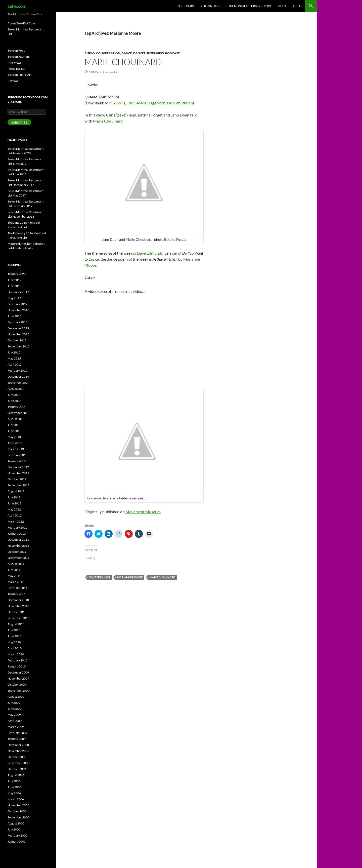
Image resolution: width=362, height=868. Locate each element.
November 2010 (18, 606)
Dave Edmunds (150, 253)
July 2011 (14, 570)
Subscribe (19, 122)
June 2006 (14, 787)
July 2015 (14, 352)
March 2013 (16, 449)
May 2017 (14, 298)
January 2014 (17, 407)
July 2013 (14, 425)
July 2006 (14, 781)
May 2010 (14, 642)
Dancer (140, 53)
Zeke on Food (16, 50)
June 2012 (14, 503)
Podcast (172, 53)
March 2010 (16, 654)
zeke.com (17, 6)
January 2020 (17, 274)
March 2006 (16, 799)
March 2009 (16, 727)
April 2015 (15, 364)
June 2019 (14, 280)
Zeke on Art (186, 6)
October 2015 (17, 340)
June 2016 (14, 316)
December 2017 (18, 292)
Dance (127, 53)
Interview (155, 53)
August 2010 (16, 624)
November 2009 (18, 678)
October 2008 (17, 757)
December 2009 (18, 672)
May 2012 (14, 509)
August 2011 (16, 564)
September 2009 (18, 691)
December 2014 (18, 377)
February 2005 (17, 835)
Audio (297, 6)
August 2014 (16, 389)
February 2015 (17, 370)
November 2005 (18, 805)
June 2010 (14, 636)
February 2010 (17, 660)
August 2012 (16, 491)
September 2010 (18, 618)
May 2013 (14, 437)
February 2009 (17, 733)
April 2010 (15, 648)
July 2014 (14, 395)
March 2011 (16, 582)
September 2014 (18, 383)
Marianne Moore (130, 577)
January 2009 (17, 739)
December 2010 (18, 600)
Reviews (13, 81)
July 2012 (14, 497)
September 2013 (18, 413)
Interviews (14, 63)
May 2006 (14, 793)
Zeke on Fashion (18, 56)
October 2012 (17, 479)
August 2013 (16, 419)
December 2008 (18, 745)
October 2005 (17, 811)
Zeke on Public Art (19, 75)
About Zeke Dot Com (21, 23)
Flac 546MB (137, 103)
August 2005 (16, 823)
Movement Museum (143, 512)
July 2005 (14, 829)
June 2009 (14, 709)
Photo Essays (16, 69)
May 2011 (14, 576)
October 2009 (17, 684)
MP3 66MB (115, 103)
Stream (187, 103)
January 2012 (17, 534)
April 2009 (15, 721)
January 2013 (17, 461)
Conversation (108, 53)
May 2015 (14, 358)
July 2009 (14, 703)
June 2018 (14, 286)
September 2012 (18, 485)
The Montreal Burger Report (250, 6)
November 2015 (18, 334)
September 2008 (18, 763)
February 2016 (17, 322)
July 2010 (14, 630)
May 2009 (14, 715)
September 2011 (18, 558)
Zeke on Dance (211, 6)
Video (282, 6)
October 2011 (17, 552)
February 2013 (17, 455)
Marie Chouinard (123, 62)
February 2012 (17, 527)
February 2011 (17, 588)
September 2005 (18, 817)
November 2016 (18, 310)
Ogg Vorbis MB (162, 103)
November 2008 (18, 751)
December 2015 (18, 328)
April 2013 (15, 443)
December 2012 (18, 467)
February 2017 (17, 304)
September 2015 (18, 346)
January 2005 (17, 841)
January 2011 (17, 594)
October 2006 (17, 769)
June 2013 (14, 431)
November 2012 (18, 473)
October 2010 (17, 612)
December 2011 (18, 540)
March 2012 (16, 521)
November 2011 (18, 546)
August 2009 (16, 697)
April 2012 (15, 515)
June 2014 (14, 401)
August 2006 (16, 775)
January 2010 (17, 666)
